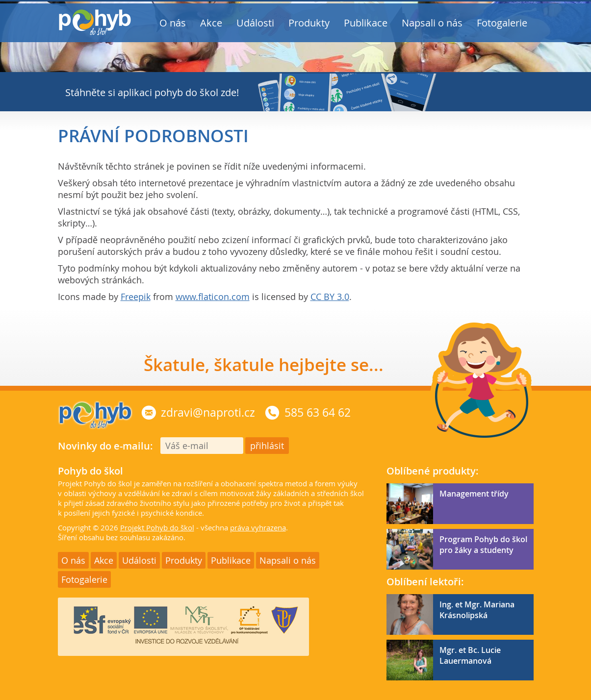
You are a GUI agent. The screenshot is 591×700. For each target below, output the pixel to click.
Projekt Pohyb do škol (157, 527)
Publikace (366, 23)
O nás (173, 23)
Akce (211, 23)
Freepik (136, 297)
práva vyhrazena (258, 527)
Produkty (309, 23)
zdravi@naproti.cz (208, 412)
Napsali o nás (432, 23)
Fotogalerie (502, 23)
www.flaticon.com (213, 297)
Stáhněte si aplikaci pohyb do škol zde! (152, 92)
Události (255, 23)
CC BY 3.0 (330, 297)
